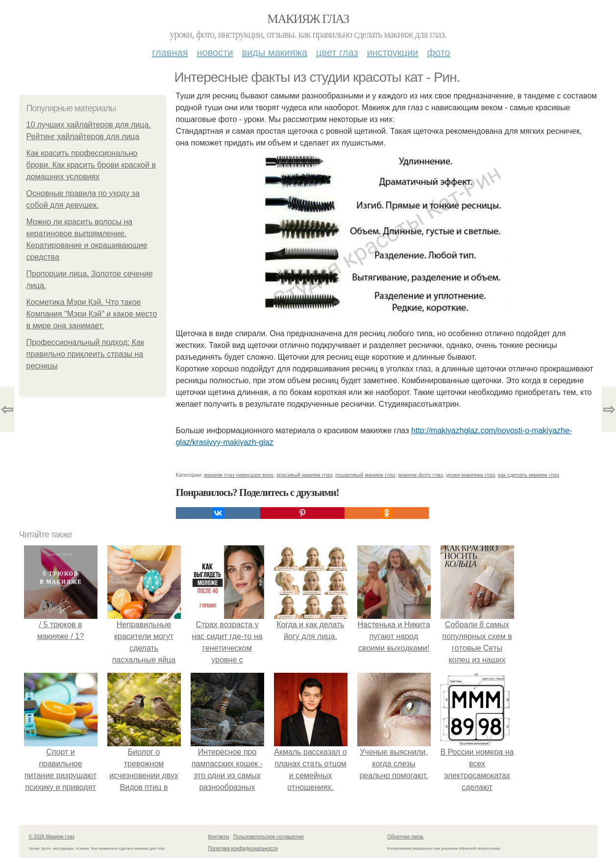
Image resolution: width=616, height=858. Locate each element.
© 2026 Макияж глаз (52, 837)
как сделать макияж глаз (529, 475)
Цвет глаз (337, 52)
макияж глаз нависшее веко (239, 475)
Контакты (219, 837)
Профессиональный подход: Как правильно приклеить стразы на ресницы (86, 354)
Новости (215, 52)
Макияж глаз (308, 19)
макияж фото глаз (421, 475)
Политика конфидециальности (243, 848)
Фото (439, 52)
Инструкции (393, 52)
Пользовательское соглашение (269, 837)
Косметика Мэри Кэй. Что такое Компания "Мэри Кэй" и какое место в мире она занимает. (92, 314)
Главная (170, 52)
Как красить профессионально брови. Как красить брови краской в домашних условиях (91, 165)
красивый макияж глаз (304, 475)
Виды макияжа (275, 52)
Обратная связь (406, 837)
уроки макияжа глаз (470, 475)
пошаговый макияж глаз (365, 475)
